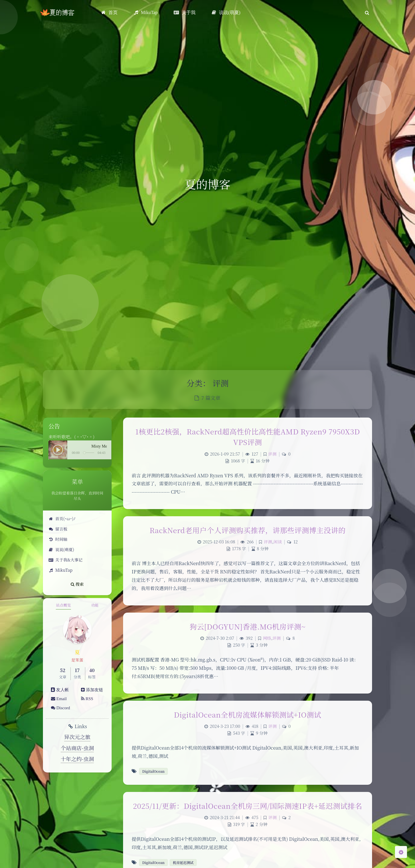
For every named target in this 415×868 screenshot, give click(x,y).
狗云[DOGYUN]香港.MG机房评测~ (248, 626)
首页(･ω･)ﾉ (62, 519)
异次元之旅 (77, 737)
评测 (272, 454)
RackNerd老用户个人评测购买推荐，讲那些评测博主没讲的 (247, 530)
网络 (267, 638)
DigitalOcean (153, 771)
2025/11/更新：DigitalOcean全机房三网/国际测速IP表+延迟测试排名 (248, 806)
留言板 (58, 529)
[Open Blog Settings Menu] (401, 852)
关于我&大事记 (66, 560)
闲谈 (278, 542)
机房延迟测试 (183, 862)
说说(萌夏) (61, 549)
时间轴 (58, 539)
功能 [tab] (95, 605)
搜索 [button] (77, 584)
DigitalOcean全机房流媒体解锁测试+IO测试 (248, 714)
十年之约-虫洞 (77, 759)
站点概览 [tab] (63, 605)
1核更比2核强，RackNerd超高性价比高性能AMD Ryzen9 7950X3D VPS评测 (247, 437)
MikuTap (61, 570)
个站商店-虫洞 (77, 748)
